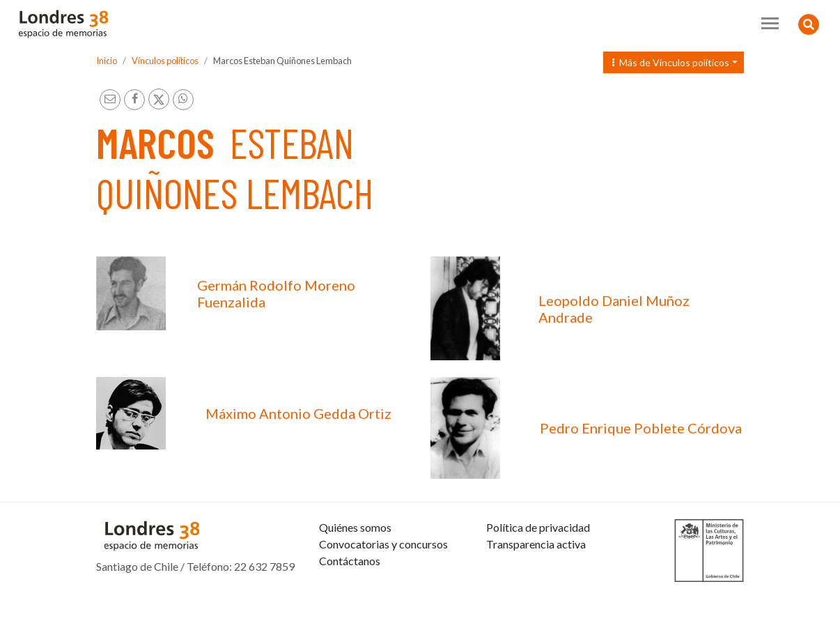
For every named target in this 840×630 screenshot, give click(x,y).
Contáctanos (350, 594)
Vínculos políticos (165, 61)
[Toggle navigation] (770, 23)
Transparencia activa (536, 577)
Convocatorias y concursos (383, 577)
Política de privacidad (538, 561)
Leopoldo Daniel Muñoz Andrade (614, 309)
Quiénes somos (355, 561)
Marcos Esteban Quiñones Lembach (282, 61)
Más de (671, 62)
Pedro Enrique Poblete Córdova (641, 428)
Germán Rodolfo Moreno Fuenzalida (276, 293)
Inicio (107, 61)
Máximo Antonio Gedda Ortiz (298, 413)
